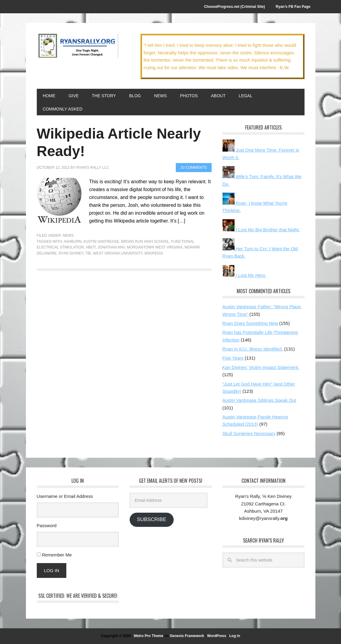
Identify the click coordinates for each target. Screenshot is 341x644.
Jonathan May (111, 247)
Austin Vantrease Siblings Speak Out (259, 400)
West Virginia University (118, 253)
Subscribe (152, 519)
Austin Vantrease (101, 242)
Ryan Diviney (71, 253)
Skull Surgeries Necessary (249, 433)
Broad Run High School (145, 242)
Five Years (233, 358)
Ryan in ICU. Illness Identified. (253, 349)
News (68, 235)
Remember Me (57, 555)
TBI (88, 253)
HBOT (91, 247)
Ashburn (73, 242)
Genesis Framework (187, 636)
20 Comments (194, 168)
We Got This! (77, 46)
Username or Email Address (65, 496)
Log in (235, 636)
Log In (52, 570)
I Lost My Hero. (245, 275)
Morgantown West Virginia (155, 247)
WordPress (217, 636)
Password (47, 525)
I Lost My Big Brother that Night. (261, 230)
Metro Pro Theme (149, 636)
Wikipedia (154, 253)
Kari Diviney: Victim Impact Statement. (261, 367)
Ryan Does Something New (250, 323)
